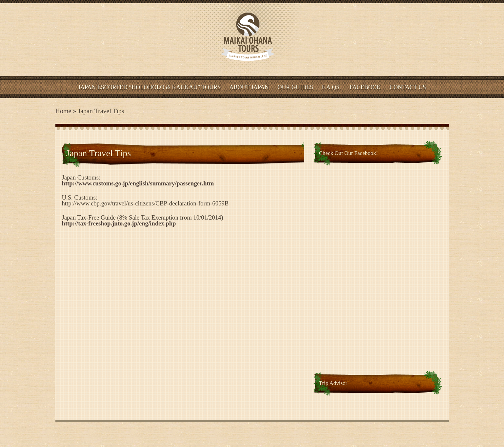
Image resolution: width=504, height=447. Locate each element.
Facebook (365, 87)
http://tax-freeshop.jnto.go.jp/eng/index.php (119, 223)
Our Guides (296, 87)
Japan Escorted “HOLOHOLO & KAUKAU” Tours (149, 87)
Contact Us (408, 87)
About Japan (249, 87)
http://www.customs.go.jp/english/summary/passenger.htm (138, 183)
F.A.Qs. (332, 87)
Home (63, 111)
